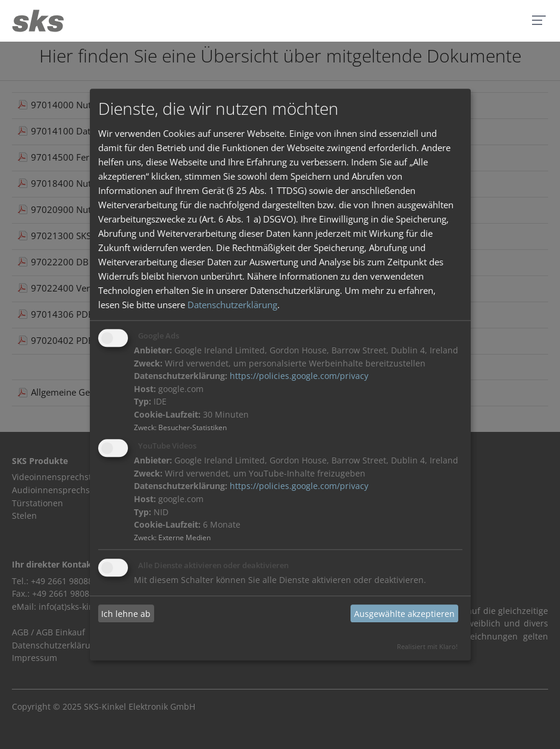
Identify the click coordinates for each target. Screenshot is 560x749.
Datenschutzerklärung (232, 305)
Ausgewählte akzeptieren (404, 614)
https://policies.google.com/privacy (299, 377)
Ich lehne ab (126, 614)
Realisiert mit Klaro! (427, 646)
